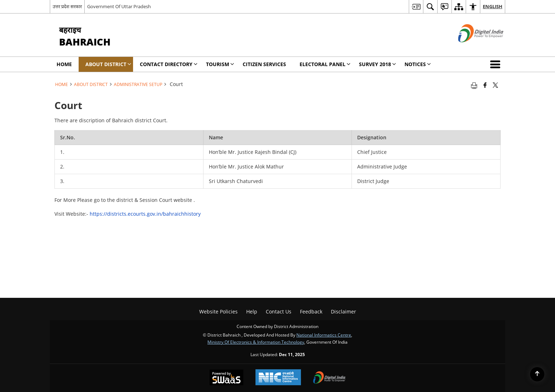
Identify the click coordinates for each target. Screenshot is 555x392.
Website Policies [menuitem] (218, 312)
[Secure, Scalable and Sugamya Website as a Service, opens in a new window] (226, 378)
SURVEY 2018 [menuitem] (377, 64)
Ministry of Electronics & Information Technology (256, 342)
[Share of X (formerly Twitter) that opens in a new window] (495, 85)
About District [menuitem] (108, 64)
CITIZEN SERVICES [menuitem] (264, 64)
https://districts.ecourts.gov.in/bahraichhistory (145, 214)
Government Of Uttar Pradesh (119, 6)
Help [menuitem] (252, 312)
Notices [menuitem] (418, 64)
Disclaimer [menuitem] (343, 312)
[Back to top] (537, 374)
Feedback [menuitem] (311, 312)
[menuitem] (416, 7)
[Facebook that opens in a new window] (485, 85)
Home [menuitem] (64, 64)
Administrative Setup (138, 84)
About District (91, 84)
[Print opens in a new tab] (474, 85)
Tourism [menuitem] (220, 64)
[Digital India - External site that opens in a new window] (472, 48)
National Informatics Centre (324, 335)
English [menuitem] (493, 6)
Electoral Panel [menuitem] (325, 64)
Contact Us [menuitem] (279, 312)
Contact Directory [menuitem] (169, 64)
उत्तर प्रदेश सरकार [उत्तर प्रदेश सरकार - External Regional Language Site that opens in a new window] (67, 6)
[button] (497, 64)
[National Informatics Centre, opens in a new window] (278, 378)
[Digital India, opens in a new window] (329, 378)
